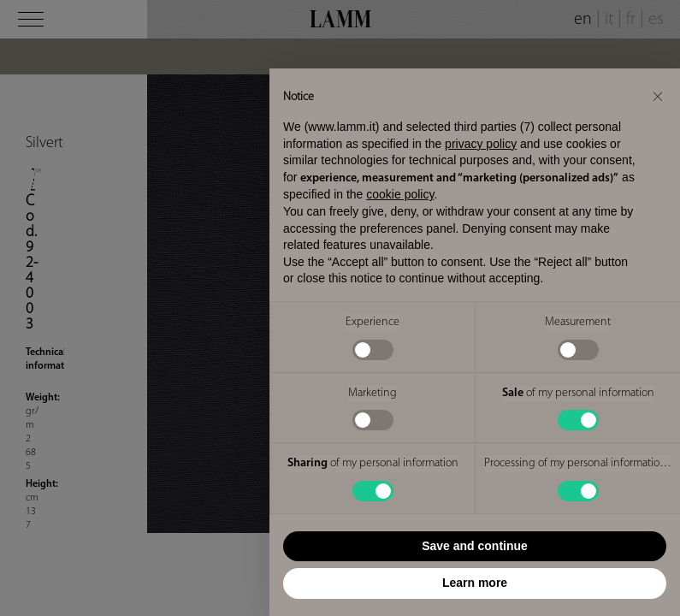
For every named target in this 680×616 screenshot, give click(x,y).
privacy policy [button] (481, 144)
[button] (658, 96)
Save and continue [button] (475, 546)
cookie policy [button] (400, 194)
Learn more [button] (475, 583)
